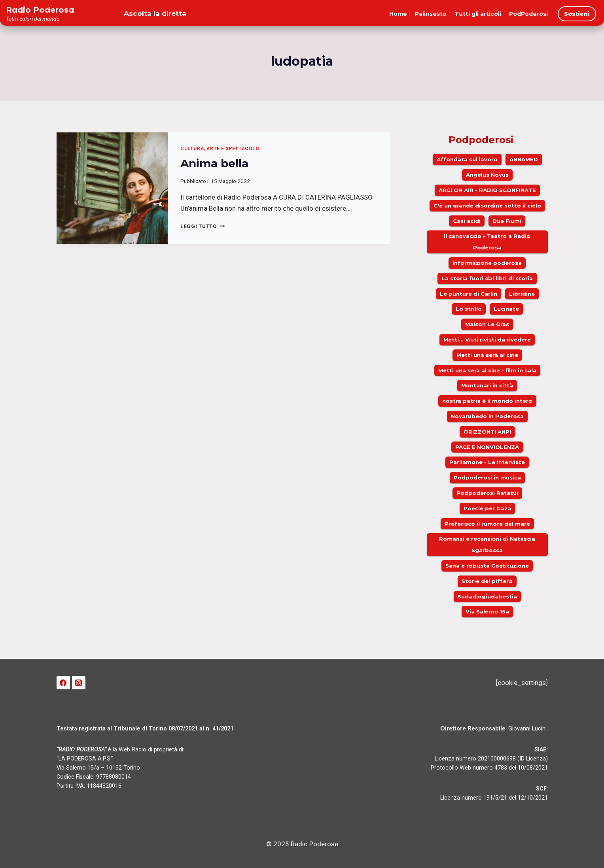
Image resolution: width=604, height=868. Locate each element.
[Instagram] (79, 683)
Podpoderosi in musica (487, 477)
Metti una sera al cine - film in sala (487, 370)
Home (398, 14)
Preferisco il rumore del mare (487, 524)
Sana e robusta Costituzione (487, 566)
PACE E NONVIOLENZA (487, 447)
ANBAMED (524, 159)
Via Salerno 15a (487, 611)
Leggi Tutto (203, 226)
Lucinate (506, 309)
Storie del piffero (487, 581)
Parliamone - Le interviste (487, 462)
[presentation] (112, 188)
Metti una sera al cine (487, 355)
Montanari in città (487, 385)
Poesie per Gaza (487, 508)
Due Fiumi (507, 221)
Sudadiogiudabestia (487, 596)
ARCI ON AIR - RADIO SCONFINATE (487, 190)
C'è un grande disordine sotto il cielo (487, 206)
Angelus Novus (487, 175)
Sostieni (577, 14)
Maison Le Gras (487, 324)
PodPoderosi (528, 14)
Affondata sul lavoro (467, 159)
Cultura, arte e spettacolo (220, 149)
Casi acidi (467, 221)
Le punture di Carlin (469, 294)
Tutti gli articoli (478, 14)
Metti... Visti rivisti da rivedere (487, 340)
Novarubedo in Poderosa (487, 416)
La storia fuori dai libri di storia (487, 278)
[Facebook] (63, 683)
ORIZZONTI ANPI (487, 432)
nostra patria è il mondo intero (487, 401)
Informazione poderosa (487, 263)
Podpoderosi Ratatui (487, 493)
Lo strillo (469, 309)
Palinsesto (431, 14)
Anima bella (214, 163)
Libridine (522, 294)
